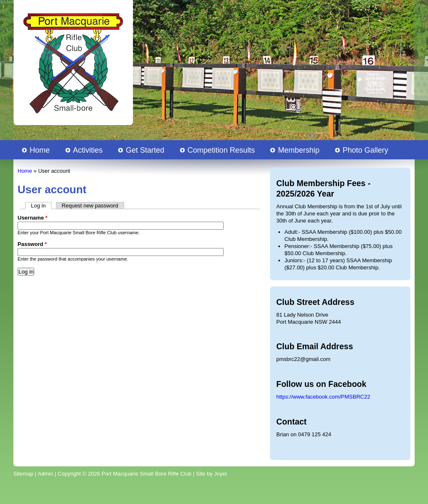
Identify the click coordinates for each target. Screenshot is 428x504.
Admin (45, 474)
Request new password (90, 206)
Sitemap (23, 474)
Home (40, 150)
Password (32, 244)
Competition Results (221, 150)
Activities (88, 150)
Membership (299, 150)
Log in (41, 206)
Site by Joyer (212, 474)
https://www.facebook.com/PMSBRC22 (323, 397)
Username (33, 218)
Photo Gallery (366, 150)
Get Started (145, 150)
